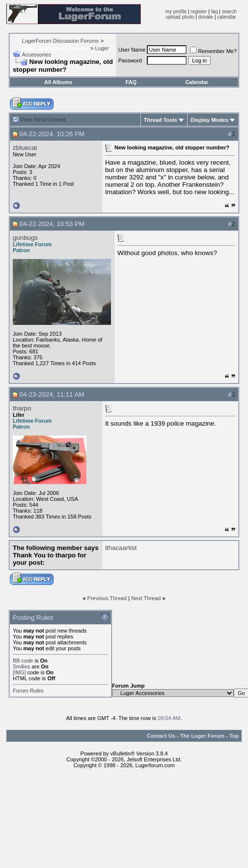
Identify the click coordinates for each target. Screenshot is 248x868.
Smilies (21, 666)
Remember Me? (213, 51)
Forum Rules (28, 691)
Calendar (197, 82)
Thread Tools (161, 120)
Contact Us (161, 736)
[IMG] (19, 672)
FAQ (131, 82)
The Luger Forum (202, 736)
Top (234, 736)
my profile (176, 12)
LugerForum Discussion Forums (61, 41)
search (229, 12)
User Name (132, 50)
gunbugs (25, 238)
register (199, 12)
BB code (23, 661)
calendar (226, 17)
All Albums (58, 82)
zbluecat (25, 148)
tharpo (22, 408)
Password (130, 60)
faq (215, 12)
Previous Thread (107, 598)
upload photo (180, 17)
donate (206, 17)
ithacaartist (121, 548)
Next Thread (146, 598)
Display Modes (209, 120)
